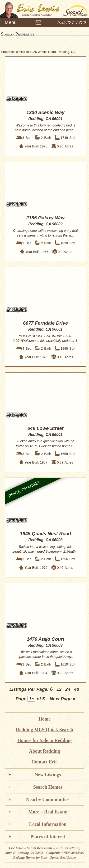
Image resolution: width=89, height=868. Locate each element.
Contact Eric (44, 762)
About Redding (44, 751)
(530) (72, 23)
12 (59, 689)
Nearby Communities (48, 799)
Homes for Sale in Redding (44, 740)
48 (77, 689)
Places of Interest (48, 837)
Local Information (48, 824)
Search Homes (48, 787)
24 (68, 689)
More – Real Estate (48, 812)
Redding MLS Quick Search (44, 730)
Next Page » (63, 699)
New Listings (48, 775)
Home (44, 719)
